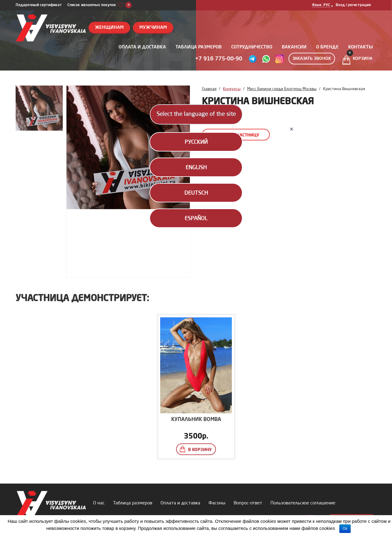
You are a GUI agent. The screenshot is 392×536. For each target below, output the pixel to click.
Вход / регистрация (353, 5)
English (196, 168)
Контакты (361, 47)
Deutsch (196, 193)
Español (196, 219)
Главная (209, 89)
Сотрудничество (252, 47)
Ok (345, 529)
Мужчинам (153, 28)
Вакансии (294, 47)
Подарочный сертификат (39, 5)
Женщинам (109, 28)
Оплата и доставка (142, 47)
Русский (196, 142)
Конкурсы (232, 89)
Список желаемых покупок (100, 5)
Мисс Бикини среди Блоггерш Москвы (282, 89)
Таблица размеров (199, 47)
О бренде (327, 47)
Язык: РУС (321, 5)
